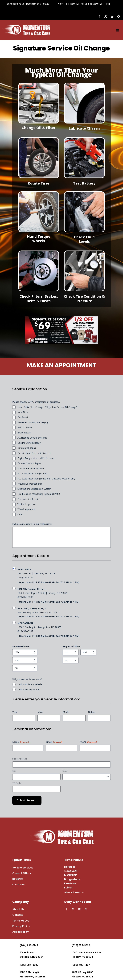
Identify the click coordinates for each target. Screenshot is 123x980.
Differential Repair (27, 448)
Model (66, 712)
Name (21, 742)
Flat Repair (23, 417)
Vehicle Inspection (27, 504)
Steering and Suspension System (34, 489)
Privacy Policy (21, 926)
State (65, 771)
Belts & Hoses (25, 427)
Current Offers (22, 873)
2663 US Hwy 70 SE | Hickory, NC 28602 (64, 613)
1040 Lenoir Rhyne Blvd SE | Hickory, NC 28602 (64, 595)
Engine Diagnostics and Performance (37, 458)
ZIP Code (17, 783)
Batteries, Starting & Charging (33, 422)
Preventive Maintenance (30, 484)
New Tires (23, 412)
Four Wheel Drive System (31, 468)
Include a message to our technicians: (32, 524)
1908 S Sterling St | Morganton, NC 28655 (64, 630)
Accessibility (20, 932)
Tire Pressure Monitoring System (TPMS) (39, 494)
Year (15, 712)
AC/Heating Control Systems (32, 438)
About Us (18, 909)
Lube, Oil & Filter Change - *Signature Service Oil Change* (47, 407)
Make (40, 712)
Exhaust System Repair (29, 463)
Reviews (18, 879)
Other (20, 514)
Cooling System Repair (29, 443)
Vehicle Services (23, 868)
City (14, 771)
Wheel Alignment (26, 509)
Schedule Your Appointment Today (28, 4)
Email (54, 742)
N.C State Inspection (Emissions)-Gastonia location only (46, 479)
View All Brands (74, 893)
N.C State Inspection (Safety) (32, 473)
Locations (19, 885)
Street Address (20, 759)
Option (92, 712)
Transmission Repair (28, 499)
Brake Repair (24, 433)
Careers (18, 915)
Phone (88, 742)
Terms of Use (21, 921)
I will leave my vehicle (29, 689)
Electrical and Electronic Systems (34, 453)
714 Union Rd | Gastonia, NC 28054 (64, 576)
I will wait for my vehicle (30, 684)
